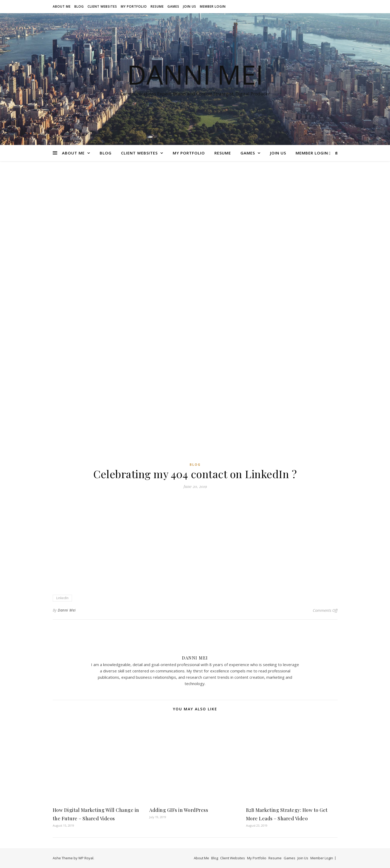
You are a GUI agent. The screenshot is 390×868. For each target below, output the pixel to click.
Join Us (190, 6)
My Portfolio (134, 6)
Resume (157, 6)
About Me (62, 6)
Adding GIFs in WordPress (179, 810)
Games (173, 6)
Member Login (213, 6)
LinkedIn (62, 598)
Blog (79, 6)
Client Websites (102, 6)
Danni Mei (195, 74)
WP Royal (86, 858)
